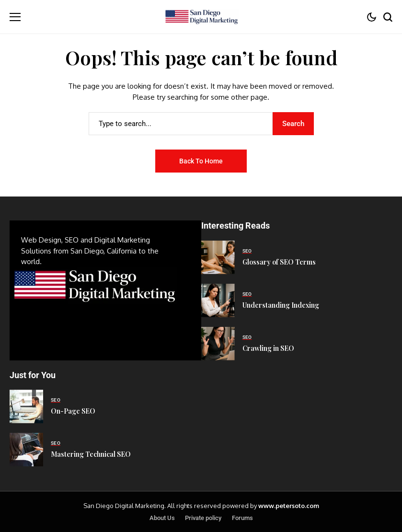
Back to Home (201, 161)
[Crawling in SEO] (218, 344)
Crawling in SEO (268, 348)
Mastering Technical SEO (91, 454)
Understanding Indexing (281, 305)
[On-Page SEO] (26, 406)
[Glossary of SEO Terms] (218, 257)
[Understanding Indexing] (218, 301)
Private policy (203, 518)
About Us (162, 518)
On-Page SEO (73, 411)
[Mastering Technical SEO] (26, 450)
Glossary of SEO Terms (279, 262)
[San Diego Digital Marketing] (201, 17)
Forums (242, 518)
